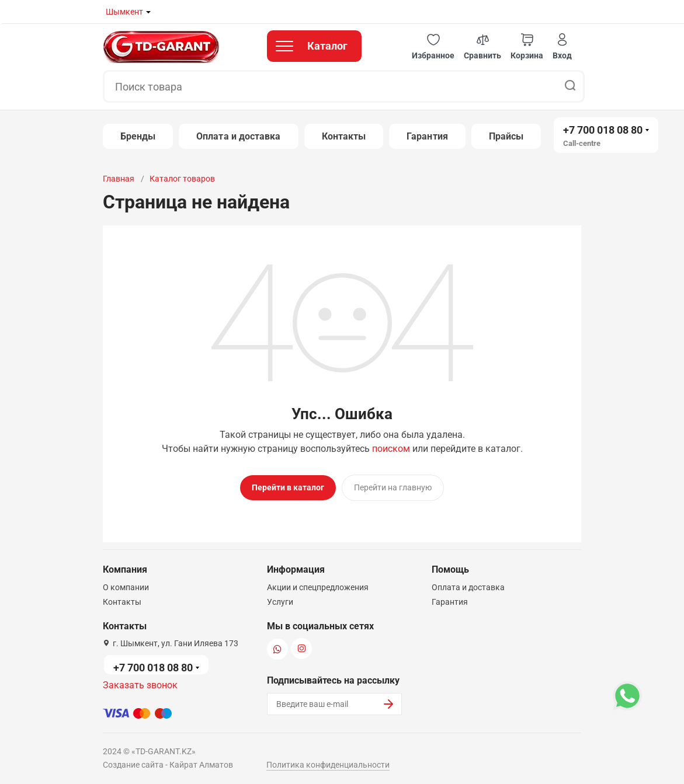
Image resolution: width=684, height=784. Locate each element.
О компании (126, 585)
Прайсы (506, 136)
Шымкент (124, 12)
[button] (433, 47)
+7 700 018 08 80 (603, 130)
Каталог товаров (182, 179)
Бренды (138, 136)
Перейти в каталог (288, 487)
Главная (119, 179)
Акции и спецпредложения (318, 585)
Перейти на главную (393, 487)
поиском (391, 449)
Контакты (344, 136)
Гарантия (427, 136)
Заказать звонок (140, 683)
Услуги (280, 600)
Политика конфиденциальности (328, 762)
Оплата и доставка (238, 136)
